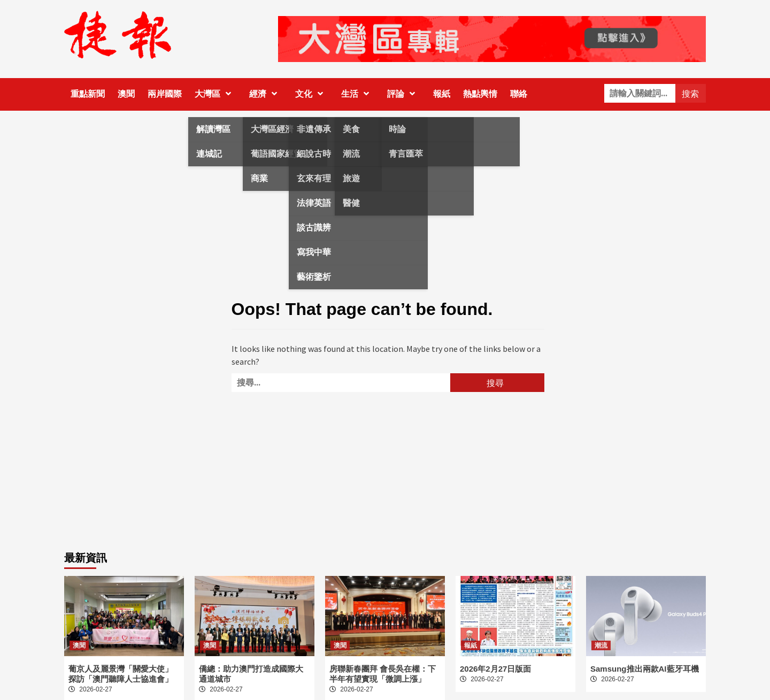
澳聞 (126, 94)
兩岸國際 (165, 94)
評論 (404, 94)
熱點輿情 (480, 94)
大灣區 (215, 94)
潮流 (601, 645)
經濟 (266, 94)
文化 (312, 94)
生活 (358, 94)
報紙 (442, 94)
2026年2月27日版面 (495, 669)
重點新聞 (88, 94)
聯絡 (519, 94)
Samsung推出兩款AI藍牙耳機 (645, 669)
